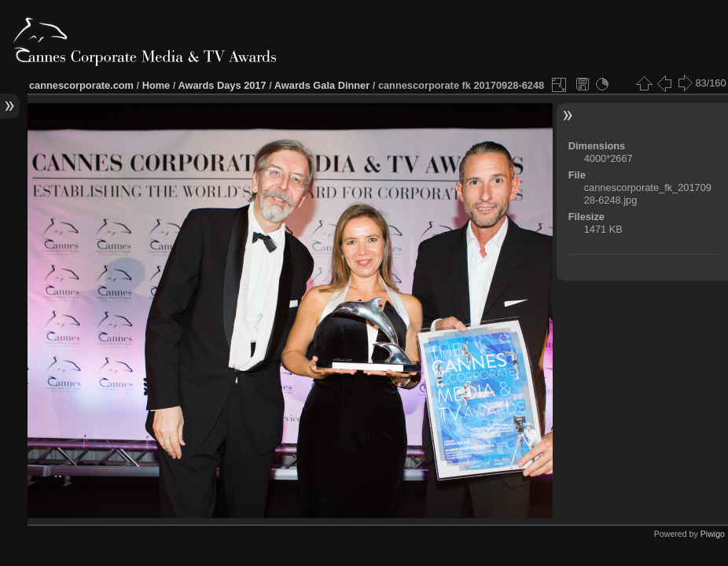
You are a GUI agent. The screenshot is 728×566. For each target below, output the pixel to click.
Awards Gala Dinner (322, 85)
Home (156, 85)
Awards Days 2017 (222, 85)
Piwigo (713, 534)
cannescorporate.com (81, 85)
